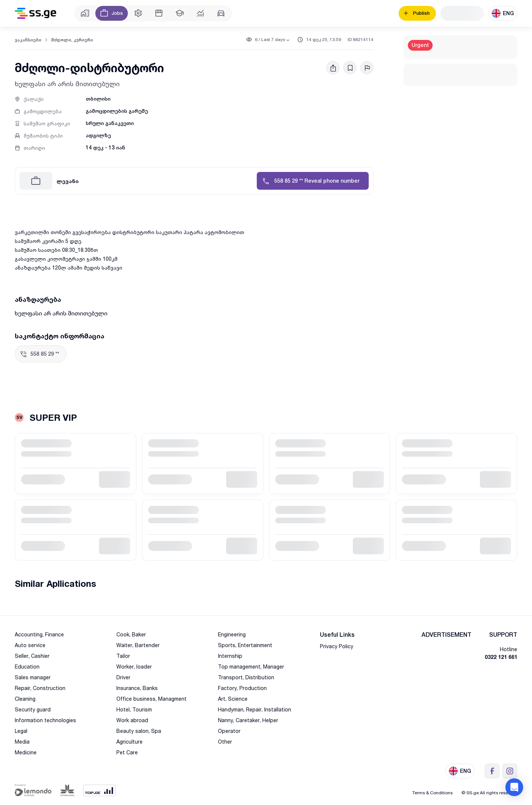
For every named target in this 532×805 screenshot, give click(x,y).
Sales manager (33, 677)
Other (225, 742)
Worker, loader (134, 667)
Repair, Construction (40, 688)
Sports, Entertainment (245, 645)
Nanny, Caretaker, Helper (248, 720)
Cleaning (25, 699)
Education (27, 667)
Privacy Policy (337, 646)
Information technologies (45, 720)
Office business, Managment (151, 699)
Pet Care (127, 752)
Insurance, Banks (137, 688)
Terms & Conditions (432, 793)
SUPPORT (503, 635)
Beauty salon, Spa (139, 731)
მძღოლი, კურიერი (72, 40)
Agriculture (129, 742)
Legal (21, 731)
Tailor (123, 656)
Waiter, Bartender (138, 645)
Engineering (232, 634)
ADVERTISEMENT (446, 635)
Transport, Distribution (246, 677)
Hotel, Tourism (134, 709)
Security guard (33, 709)
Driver (123, 677)
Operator (229, 731)
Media (22, 742)
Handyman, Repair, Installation (255, 709)
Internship (230, 656)
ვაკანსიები (28, 40)
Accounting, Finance (39, 634)
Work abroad (132, 720)
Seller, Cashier (32, 656)
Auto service (30, 645)
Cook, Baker (131, 634)
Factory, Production (242, 688)
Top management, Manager (251, 667)
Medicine (26, 752)
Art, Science (233, 699)
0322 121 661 (501, 657)
